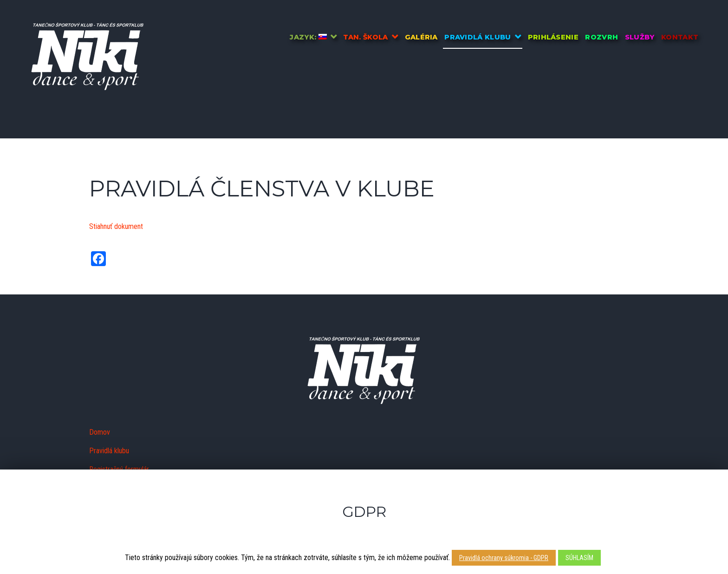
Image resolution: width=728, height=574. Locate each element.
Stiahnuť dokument (116, 226)
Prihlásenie (553, 37)
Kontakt (680, 37)
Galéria (421, 37)
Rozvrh (601, 37)
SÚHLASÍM (579, 558)
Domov (100, 432)
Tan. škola (365, 37)
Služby (640, 37)
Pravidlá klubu (478, 37)
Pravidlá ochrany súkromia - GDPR (504, 558)
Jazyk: (308, 37)
